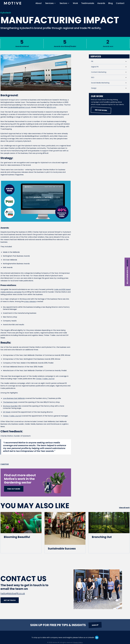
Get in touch (10, 600)
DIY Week (7, 412)
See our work (101, 110)
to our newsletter (127, 275)
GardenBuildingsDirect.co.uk (19, 107)
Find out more (14, 489)
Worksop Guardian (10, 406)
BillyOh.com (51, 107)
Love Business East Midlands (14, 398)
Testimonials (88, 3)
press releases (30, 301)
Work (75, 3)
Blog (111, 3)
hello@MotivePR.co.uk (13, 593)
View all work (124, 508)
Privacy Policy (78, 642)
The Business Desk (10, 402)
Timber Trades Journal (45, 379)
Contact (120, 3)
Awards (101, 3)
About (39, 3)
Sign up (127, 263)
